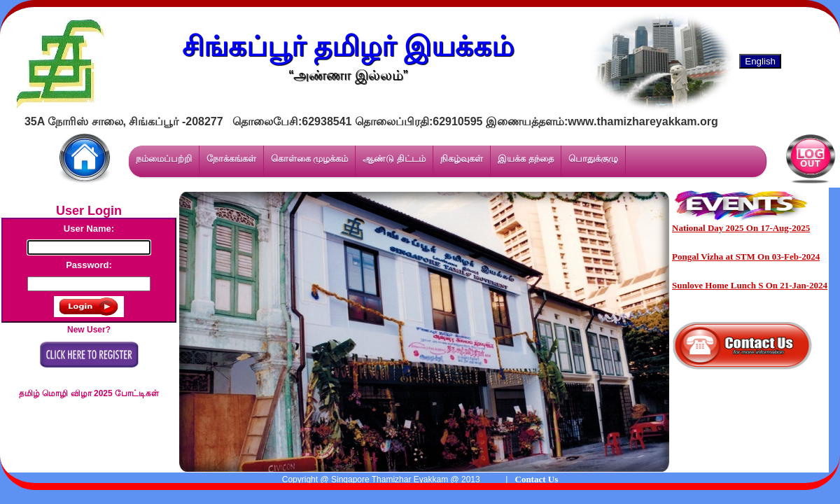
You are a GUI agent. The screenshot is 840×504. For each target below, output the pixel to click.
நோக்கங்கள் (231, 159)
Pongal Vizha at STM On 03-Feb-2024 (746, 257)
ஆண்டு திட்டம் (394, 159)
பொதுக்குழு (593, 159)
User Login (89, 211)
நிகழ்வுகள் (462, 159)
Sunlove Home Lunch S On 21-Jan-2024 (750, 285)
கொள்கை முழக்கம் (310, 159)
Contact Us (537, 479)
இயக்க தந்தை (526, 159)
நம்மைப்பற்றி (164, 159)
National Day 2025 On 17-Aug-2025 (741, 228)
